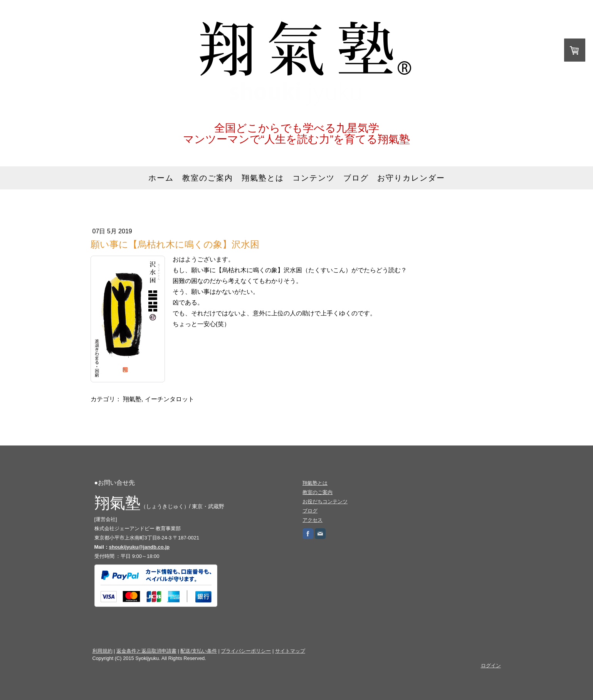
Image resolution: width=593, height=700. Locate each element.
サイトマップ (290, 651)
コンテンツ (314, 178)
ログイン (491, 666)
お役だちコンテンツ (325, 502)
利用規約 (102, 651)
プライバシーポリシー (246, 651)
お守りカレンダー (411, 178)
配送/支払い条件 (199, 651)
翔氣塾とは (263, 178)
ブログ (356, 178)
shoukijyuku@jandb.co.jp (139, 547)
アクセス (312, 520)
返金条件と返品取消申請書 (146, 651)
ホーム (161, 178)
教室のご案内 (208, 178)
